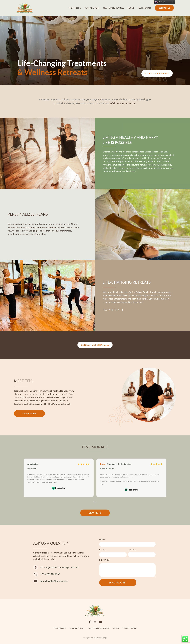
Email (103, 550)
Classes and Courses (114, 8)
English (160, 2)
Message (104, 560)
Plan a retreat (92, 8)
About (131, 8)
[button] (94, 502)
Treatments (75, 8)
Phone (132, 550)
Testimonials (145, 8)
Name (102, 539)
